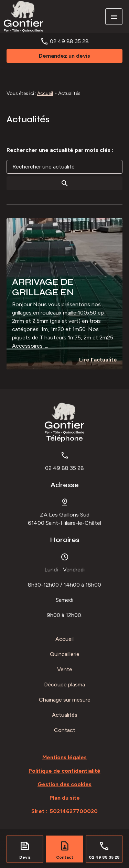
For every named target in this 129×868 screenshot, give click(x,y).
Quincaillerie (65, 654)
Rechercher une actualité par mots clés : (60, 150)
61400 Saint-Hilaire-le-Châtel (64, 519)
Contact (65, 730)
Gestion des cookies (64, 784)
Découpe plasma (64, 684)
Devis (25, 857)
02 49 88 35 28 (69, 41)
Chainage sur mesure (65, 700)
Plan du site (65, 798)
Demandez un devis (64, 56)
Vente (65, 669)
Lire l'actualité (98, 360)
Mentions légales (64, 757)
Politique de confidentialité (64, 771)
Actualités (65, 715)
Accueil (45, 93)
